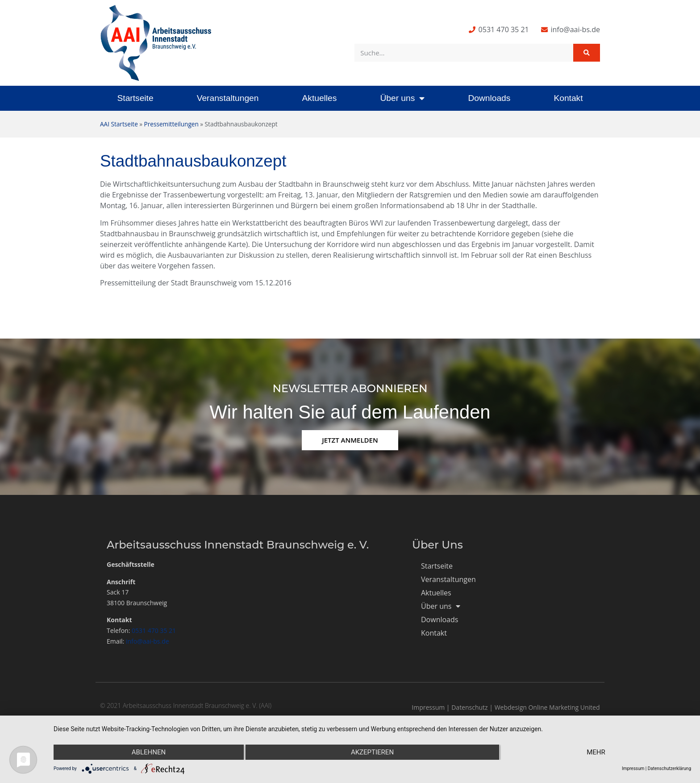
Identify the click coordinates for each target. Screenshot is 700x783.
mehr (596, 752)
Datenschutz (469, 707)
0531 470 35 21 (154, 630)
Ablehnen (149, 752)
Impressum (428, 707)
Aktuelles (319, 98)
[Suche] (587, 53)
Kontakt (568, 98)
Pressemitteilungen (171, 124)
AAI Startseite (119, 124)
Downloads (489, 98)
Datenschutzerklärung (669, 768)
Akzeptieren (372, 752)
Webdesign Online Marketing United (547, 707)
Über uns (402, 98)
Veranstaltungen (228, 98)
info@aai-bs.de (148, 641)
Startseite (135, 98)
